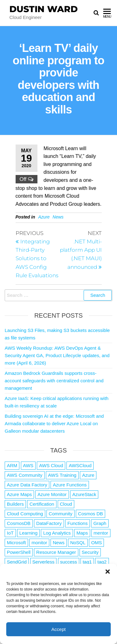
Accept (59, 629)
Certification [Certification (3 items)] (42, 504)
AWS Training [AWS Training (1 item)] (62, 475)
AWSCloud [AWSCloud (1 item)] (80, 465)
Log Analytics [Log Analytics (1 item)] (57, 533)
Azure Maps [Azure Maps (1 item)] (19, 494)
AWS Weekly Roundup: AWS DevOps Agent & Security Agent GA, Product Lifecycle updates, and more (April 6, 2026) (57, 355)
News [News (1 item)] (59, 543)
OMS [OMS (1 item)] (96, 543)
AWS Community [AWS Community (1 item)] (25, 475)
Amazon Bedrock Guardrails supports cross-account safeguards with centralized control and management (54, 381)
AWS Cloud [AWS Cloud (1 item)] (51, 465)
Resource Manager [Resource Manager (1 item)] (56, 552)
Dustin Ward (44, 9)
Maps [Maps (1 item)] (82, 533)
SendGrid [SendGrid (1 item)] (17, 562)
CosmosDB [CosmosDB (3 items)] (19, 523)
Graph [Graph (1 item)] (100, 523)
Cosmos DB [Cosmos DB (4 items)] (90, 514)
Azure (44, 217)
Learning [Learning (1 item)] (28, 533)
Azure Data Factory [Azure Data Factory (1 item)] (27, 485)
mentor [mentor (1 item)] (101, 533)
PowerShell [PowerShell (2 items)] (19, 552)
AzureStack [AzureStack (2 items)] (84, 494)
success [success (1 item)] (69, 562)
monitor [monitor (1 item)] (39, 543)
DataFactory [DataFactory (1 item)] (49, 523)
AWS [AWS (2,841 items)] (28, 465)
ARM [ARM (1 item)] (12, 465)
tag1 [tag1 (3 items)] (87, 562)
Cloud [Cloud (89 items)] (66, 504)
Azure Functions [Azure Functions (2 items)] (70, 485)
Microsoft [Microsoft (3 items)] (16, 543)
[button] (108, 572)
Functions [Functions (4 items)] (78, 523)
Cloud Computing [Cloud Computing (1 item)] (25, 514)
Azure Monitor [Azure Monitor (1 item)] (52, 494)
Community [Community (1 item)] (61, 514)
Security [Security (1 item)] (90, 552)
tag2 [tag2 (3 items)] (102, 562)
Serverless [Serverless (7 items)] (44, 562)
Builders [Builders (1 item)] (15, 504)
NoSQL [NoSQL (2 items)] (78, 543)
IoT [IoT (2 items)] (10, 533)
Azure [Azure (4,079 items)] (88, 475)
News (58, 217)
